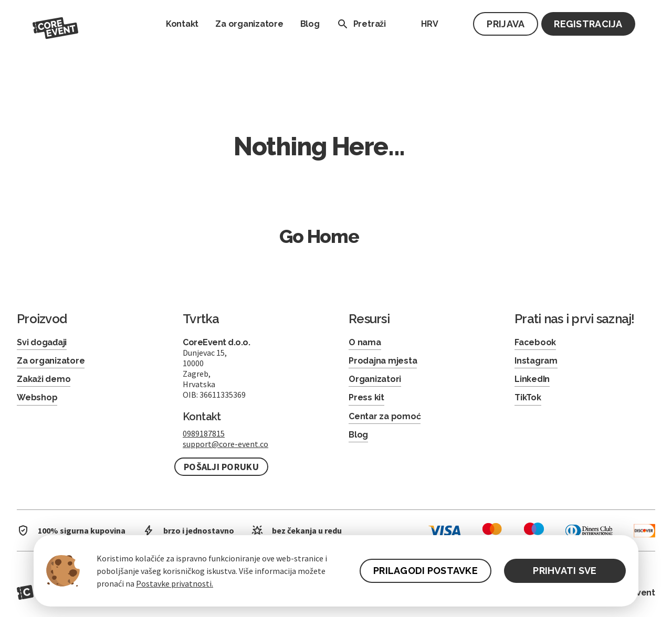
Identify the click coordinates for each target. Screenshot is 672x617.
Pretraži (359, 24)
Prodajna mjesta (383, 361)
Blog (310, 24)
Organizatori (375, 379)
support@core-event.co (225, 444)
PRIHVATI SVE (565, 571)
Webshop (37, 397)
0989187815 (204, 433)
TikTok (528, 397)
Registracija (588, 24)
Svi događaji (42, 342)
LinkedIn (532, 379)
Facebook (535, 342)
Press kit (366, 397)
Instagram (536, 361)
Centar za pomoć (385, 416)
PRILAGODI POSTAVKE (426, 571)
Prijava (506, 24)
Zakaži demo (44, 379)
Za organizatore (249, 24)
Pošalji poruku (221, 467)
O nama (365, 342)
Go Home (319, 236)
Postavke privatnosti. (175, 583)
